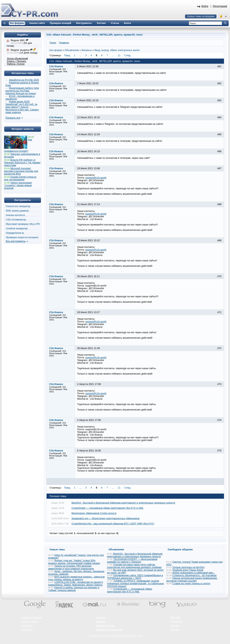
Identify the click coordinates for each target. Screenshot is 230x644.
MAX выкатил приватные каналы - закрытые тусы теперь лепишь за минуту (76, 578)
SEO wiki (175, 618)
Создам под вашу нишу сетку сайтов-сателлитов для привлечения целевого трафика (134, 566)
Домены (175, 626)
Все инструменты (16, 241)
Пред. (67, 55)
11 (119, 55)
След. (128, 55)
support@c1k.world (96, 178)
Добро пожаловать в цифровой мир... (194, 573)
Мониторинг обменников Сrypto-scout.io (94, 513)
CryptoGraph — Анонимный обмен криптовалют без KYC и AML (108, 508)
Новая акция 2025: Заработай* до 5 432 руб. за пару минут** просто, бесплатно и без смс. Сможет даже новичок (22, 107)
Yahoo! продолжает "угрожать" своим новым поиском (18, 185)
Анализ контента (15, 215)
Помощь (100, 622)
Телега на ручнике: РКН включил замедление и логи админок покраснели (71, 567)
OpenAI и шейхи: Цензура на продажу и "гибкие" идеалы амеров (74, 589)
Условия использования (109, 630)
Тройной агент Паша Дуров (188, 570)
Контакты (27, 626)
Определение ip (15, 233)
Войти (205, 6)
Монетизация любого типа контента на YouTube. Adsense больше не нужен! (22, 91)
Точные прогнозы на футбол (188, 567)
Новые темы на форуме (201, 16)
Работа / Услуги (16, 64)
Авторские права (105, 626)
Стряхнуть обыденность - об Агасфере (194, 575)
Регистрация (220, 6)
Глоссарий (176, 622)
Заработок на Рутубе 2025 (24, 80)
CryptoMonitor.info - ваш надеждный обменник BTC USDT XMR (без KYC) (113, 524)
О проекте (27, 630)
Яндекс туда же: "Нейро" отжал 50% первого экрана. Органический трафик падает (74, 562)
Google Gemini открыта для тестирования (20, 178)
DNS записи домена (17, 211)
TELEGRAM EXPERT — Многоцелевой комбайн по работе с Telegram (132, 561)
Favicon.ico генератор (18, 206)
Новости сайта (30, 622)
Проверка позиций (32, 618)
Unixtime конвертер (17, 229)
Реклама (101, 618)
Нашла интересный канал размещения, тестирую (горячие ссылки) (192, 579)
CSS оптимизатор (16, 220)
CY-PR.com (124, 636)
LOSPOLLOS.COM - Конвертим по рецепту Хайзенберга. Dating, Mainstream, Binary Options (76, 584)
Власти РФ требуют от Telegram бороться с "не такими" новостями (22, 163)
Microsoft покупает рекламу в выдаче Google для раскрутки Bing (21, 171)
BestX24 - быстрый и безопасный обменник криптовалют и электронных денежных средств (123, 503)
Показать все (13, 118)
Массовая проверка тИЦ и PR (23, 224)
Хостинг (175, 630)
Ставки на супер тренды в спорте (191, 584)
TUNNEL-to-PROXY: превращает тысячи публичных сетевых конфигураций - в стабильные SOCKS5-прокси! (135, 584)
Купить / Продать (17, 61)
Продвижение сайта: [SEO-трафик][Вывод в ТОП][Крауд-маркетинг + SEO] (135, 577)
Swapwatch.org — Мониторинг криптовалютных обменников (106, 518)
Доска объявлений (17, 59)
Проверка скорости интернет (22, 237)
